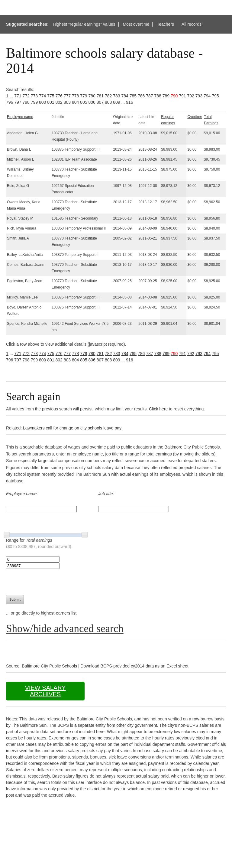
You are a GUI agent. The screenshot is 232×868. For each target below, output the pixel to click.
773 (34, 96)
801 (51, 102)
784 (125, 96)
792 (191, 96)
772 (26, 96)
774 (42, 96)
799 (34, 102)
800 (42, 102)
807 (100, 102)
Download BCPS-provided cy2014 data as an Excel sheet (134, 666)
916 (129, 102)
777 (67, 96)
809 (116, 102)
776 (59, 96)
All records (192, 24)
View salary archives (45, 691)
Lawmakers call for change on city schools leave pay (72, 428)
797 (18, 102)
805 (84, 102)
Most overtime (136, 24)
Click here (158, 409)
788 (158, 96)
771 (18, 96)
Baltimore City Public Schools (192, 447)
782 (108, 96)
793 (199, 96)
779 (84, 96)
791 (182, 96)
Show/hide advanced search (65, 629)
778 (75, 96)
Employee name (20, 117)
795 (215, 96)
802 (59, 102)
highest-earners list (59, 613)
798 (26, 102)
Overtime (195, 117)
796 (10, 102)
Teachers (165, 24)
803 (67, 102)
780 (92, 96)
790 (174, 96)
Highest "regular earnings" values (84, 24)
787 (149, 96)
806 (92, 102)
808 (108, 102)
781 (100, 96)
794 (207, 96)
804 (75, 102)
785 (133, 96)
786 (141, 96)
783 (116, 96)
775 (51, 96)
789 (166, 96)
